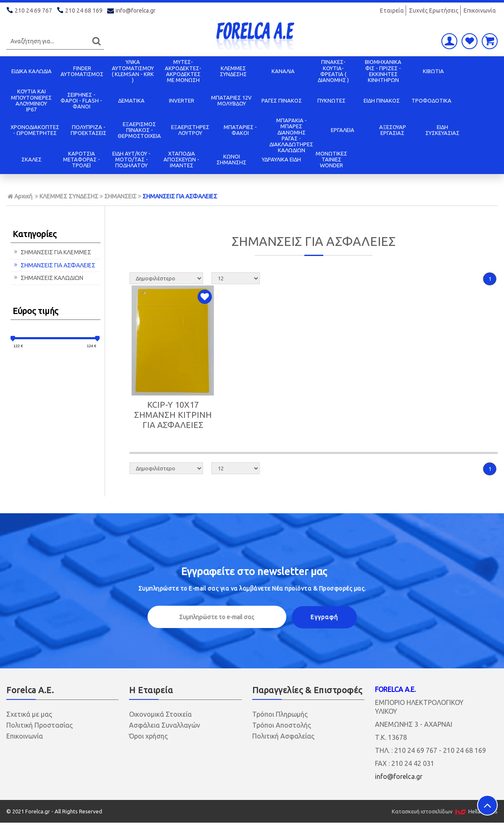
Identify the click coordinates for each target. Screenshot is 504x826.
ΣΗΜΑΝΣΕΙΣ (120, 196)
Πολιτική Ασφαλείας (283, 736)
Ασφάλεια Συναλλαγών (165, 725)
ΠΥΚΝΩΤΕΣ (331, 100)
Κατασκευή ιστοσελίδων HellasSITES (445, 811)
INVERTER (182, 100)
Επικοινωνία (480, 11)
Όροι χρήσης (148, 736)
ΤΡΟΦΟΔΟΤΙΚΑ (431, 100)
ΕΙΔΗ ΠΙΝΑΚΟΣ (382, 100)
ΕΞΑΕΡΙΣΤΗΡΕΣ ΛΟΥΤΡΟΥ (190, 130)
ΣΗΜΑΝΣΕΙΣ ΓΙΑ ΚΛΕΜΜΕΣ (52, 252)
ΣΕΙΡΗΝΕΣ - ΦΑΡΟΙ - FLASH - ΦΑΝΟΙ (81, 101)
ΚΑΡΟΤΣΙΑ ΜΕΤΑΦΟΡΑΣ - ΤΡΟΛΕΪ (82, 160)
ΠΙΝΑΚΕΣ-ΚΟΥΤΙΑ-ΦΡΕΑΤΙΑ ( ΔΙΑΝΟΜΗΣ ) (333, 71)
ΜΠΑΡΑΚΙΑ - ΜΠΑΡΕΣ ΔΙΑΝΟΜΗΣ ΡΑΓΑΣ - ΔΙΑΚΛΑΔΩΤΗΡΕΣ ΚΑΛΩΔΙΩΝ (291, 135)
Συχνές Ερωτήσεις (434, 11)
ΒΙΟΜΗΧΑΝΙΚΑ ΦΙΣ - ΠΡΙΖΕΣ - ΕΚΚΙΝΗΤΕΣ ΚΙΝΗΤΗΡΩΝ (383, 71)
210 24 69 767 (30, 11)
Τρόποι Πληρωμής (280, 714)
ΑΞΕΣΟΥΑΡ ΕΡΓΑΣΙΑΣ (393, 130)
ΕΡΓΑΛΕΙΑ (343, 130)
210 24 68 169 (80, 11)
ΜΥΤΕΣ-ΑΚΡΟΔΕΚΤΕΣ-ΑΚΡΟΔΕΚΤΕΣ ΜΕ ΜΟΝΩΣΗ (183, 71)
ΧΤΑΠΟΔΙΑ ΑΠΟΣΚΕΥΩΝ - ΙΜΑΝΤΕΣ (181, 160)
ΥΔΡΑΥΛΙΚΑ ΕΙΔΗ (281, 159)
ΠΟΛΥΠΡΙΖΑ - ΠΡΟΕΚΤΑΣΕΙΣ (88, 130)
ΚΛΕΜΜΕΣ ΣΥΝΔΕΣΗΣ (233, 71)
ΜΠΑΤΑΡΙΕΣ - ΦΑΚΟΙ (240, 130)
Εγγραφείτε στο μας (254, 571)
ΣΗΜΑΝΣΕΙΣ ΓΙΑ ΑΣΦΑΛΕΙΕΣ (180, 196)
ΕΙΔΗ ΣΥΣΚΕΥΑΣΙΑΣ (442, 130)
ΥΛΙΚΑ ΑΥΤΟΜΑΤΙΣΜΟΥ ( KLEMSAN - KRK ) (133, 71)
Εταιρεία (392, 11)
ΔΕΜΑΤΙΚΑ (131, 100)
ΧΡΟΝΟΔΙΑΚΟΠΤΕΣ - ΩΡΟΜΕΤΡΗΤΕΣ (35, 130)
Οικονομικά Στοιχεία (160, 714)
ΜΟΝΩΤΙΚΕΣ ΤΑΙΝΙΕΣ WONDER (331, 160)
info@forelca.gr (132, 11)
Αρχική (20, 196)
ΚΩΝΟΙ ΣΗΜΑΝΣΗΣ (231, 159)
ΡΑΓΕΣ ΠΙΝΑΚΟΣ (282, 100)
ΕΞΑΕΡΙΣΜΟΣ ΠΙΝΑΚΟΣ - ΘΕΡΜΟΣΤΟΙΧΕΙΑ (139, 130)
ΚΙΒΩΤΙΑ (433, 71)
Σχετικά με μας (29, 714)
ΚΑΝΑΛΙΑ (283, 71)
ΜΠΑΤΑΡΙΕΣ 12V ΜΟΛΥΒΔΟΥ (231, 100)
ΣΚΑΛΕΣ (32, 159)
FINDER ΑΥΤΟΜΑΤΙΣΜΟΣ (82, 71)
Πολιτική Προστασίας (40, 725)
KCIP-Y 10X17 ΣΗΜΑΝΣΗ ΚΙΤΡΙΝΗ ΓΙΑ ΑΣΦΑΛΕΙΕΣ (173, 415)
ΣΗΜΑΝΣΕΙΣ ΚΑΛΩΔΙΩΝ (48, 278)
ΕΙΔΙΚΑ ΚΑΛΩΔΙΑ (32, 71)
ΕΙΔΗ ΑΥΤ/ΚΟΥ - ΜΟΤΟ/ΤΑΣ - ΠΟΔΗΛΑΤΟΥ (131, 160)
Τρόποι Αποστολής (282, 725)
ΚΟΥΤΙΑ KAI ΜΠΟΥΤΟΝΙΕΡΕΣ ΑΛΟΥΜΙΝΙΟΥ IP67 (31, 100)
